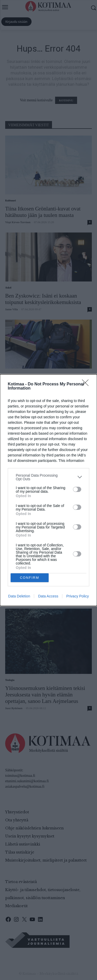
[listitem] (48, 477)
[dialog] (48, 490)
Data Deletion (19, 596)
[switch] (77, 489)
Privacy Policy (77, 596)
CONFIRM (30, 578)
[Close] (87, 384)
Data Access (48, 596)
